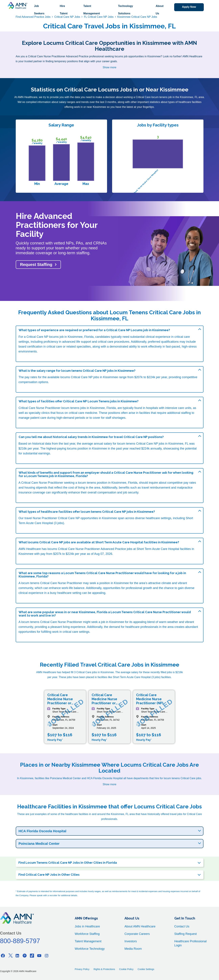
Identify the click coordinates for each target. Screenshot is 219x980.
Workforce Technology (90, 949)
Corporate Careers (137, 934)
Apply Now (189, 7)
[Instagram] (47, 956)
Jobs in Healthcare (87, 926)
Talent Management (91, 10)
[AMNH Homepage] (17, 5)
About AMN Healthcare (140, 926)
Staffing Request (186, 934)
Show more (109, 67)
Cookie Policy (126, 969)
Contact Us (182, 926)
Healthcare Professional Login (191, 943)
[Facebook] (3, 956)
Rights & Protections (104, 969)
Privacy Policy (82, 969)
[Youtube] (39, 956)
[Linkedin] (17, 956)
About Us (159, 10)
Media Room (133, 949)
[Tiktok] (32, 956)
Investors (131, 941)
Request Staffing (36, 264)
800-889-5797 (20, 941)
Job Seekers (39, 10)
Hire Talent (64, 10)
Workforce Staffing (87, 934)
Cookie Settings (146, 969)
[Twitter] (10, 956)
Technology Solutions (125, 10)
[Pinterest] (25, 956)
